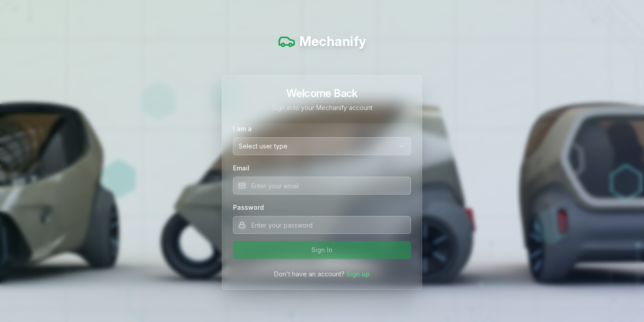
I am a (242, 129)
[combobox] (322, 146)
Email (241, 168)
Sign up (358, 274)
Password (248, 207)
